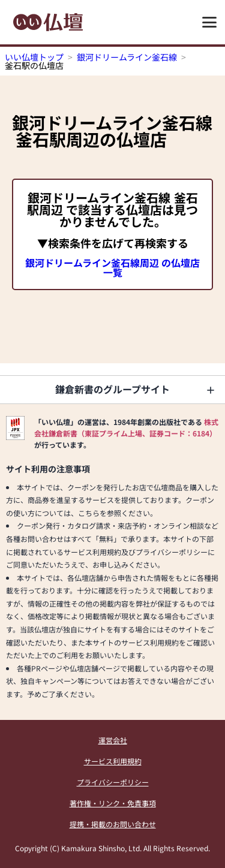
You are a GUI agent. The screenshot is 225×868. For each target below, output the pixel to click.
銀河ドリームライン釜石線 (127, 57)
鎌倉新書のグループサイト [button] (112, 389)
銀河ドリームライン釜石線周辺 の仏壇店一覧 (112, 267)
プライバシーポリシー (113, 782)
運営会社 (113, 740)
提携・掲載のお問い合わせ (113, 824)
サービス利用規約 (113, 761)
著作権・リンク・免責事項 (113, 803)
